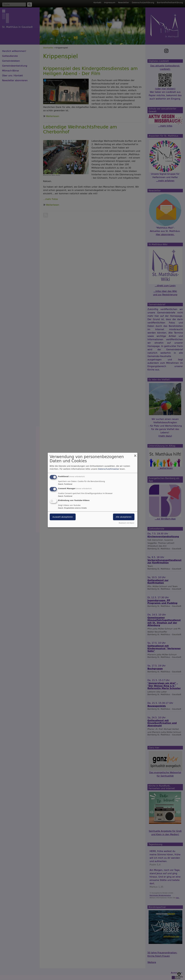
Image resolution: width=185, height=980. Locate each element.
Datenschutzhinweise (108, 469)
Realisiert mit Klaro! (127, 523)
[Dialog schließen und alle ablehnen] (135, 454)
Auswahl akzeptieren (63, 517)
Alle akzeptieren (124, 517)
